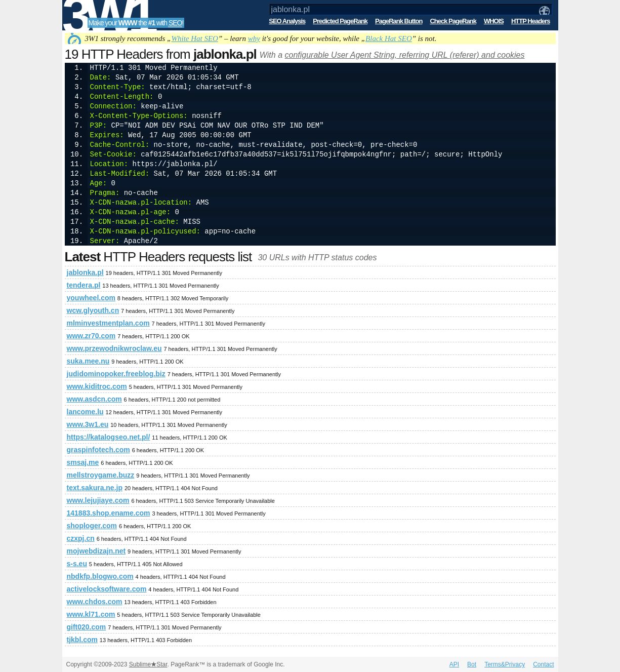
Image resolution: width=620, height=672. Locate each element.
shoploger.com (92, 526)
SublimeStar (148, 664)
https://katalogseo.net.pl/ (109, 437)
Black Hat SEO (389, 38)
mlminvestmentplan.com (108, 323)
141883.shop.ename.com (109, 513)
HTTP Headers (531, 21)
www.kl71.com (91, 614)
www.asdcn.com (94, 399)
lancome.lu (85, 412)
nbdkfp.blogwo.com (100, 576)
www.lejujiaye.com (98, 500)
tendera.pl (84, 285)
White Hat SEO (194, 38)
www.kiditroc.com (97, 386)
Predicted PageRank (340, 21)
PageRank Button (399, 21)
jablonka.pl (85, 272)
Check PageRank (453, 21)
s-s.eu (77, 564)
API (454, 664)
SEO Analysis (287, 21)
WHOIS (494, 21)
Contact (543, 664)
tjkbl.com (82, 640)
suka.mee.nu (88, 361)
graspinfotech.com (98, 450)
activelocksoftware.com (107, 589)
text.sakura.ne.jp (95, 488)
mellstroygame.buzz (101, 475)
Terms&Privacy (505, 664)
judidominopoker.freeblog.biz (116, 374)
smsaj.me (83, 462)
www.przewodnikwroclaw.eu (114, 348)
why (254, 38)
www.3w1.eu (88, 424)
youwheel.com (91, 298)
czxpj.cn (81, 538)
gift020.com (87, 627)
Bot (472, 664)
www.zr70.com (91, 336)
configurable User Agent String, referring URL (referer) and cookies (404, 55)
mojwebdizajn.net (96, 551)
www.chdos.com (95, 602)
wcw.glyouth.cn (93, 310)
